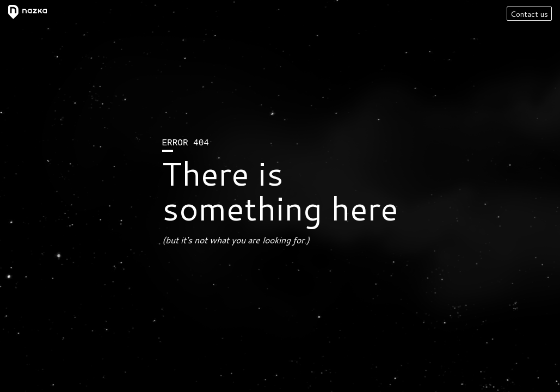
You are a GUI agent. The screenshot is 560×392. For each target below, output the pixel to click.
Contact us (529, 14)
